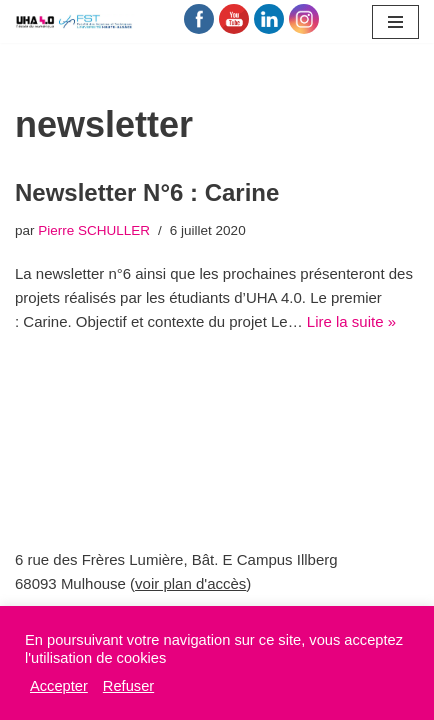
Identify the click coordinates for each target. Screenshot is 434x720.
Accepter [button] (59, 686)
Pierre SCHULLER (94, 230)
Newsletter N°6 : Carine (147, 192)
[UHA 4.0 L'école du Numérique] (75, 21)
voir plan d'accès (190, 583)
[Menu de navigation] (395, 22)
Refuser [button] (128, 686)
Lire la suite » (351, 321)
